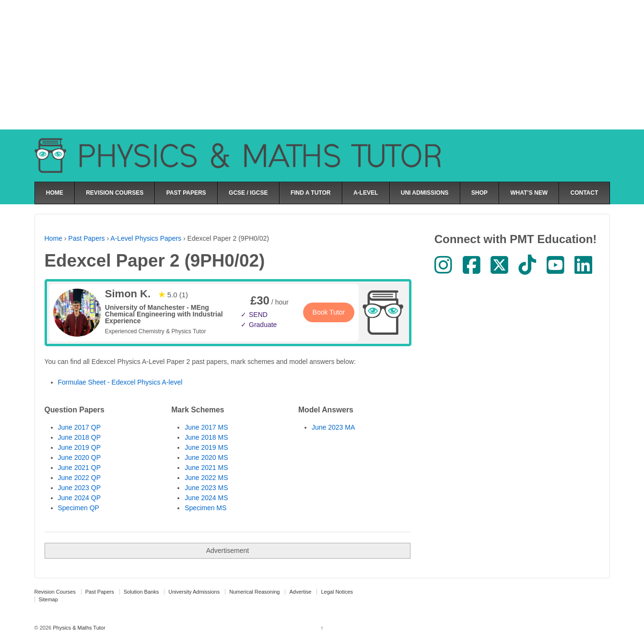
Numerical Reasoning (254, 592)
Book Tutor (329, 312)
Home (53, 238)
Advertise (300, 592)
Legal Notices (337, 592)
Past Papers (86, 238)
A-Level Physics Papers (146, 238)
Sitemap (48, 599)
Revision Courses (55, 592)
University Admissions (194, 592)
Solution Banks (141, 592)
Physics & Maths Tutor (78, 628)
